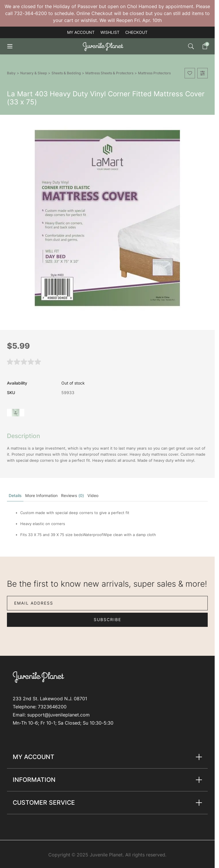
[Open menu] (14, 46)
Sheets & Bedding (66, 73)
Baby (11, 73)
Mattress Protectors (154, 73)
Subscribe (107, 619)
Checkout (136, 32)
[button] (24, 361)
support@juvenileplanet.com (58, 715)
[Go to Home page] (104, 46)
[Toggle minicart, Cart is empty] (202, 46)
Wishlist (110, 32)
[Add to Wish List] (190, 73)
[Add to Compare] (203, 73)
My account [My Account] (81, 32)
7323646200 (52, 707)
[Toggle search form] (191, 46)
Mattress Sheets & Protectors (109, 73)
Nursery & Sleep (34, 73)
